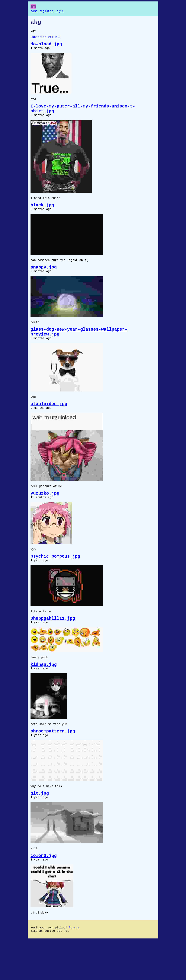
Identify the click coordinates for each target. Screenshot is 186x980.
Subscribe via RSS (45, 40)
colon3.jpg (44, 892)
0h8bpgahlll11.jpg (53, 645)
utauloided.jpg (49, 423)
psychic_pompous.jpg (55, 580)
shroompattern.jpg (53, 763)
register (46, 12)
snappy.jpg (44, 280)
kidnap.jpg (44, 694)
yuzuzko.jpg (45, 515)
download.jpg (46, 48)
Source (74, 967)
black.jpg (42, 215)
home (34, 12)
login (59, 12)
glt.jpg (40, 827)
